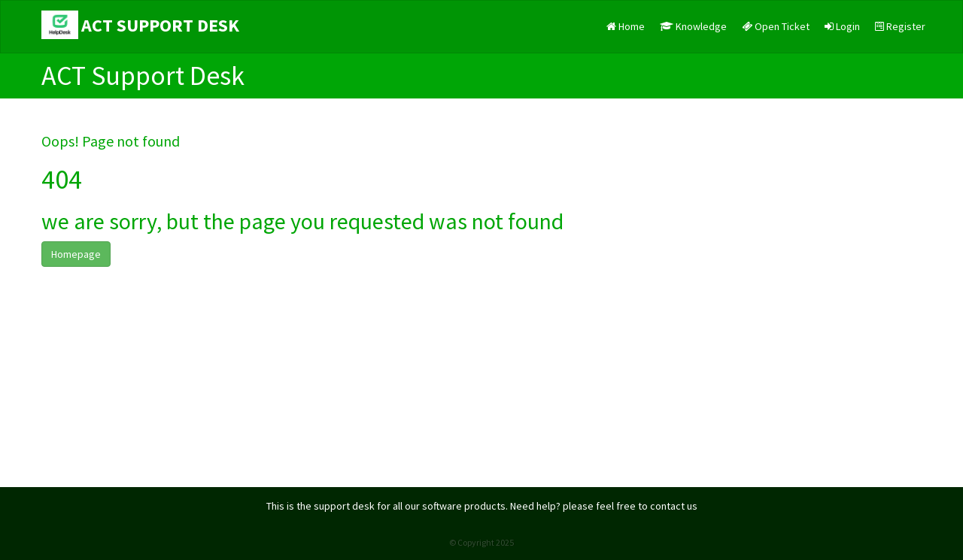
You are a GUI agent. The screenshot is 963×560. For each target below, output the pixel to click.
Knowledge (693, 26)
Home (626, 26)
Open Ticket (776, 26)
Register (900, 26)
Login (842, 26)
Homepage (76, 254)
